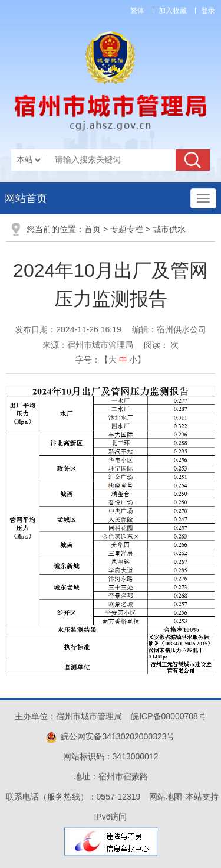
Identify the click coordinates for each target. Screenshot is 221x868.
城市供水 (169, 229)
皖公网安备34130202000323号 (110, 736)
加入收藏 (173, 11)
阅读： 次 (161, 345)
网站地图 (166, 797)
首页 (93, 229)
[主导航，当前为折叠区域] (203, 198)
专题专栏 (127, 229)
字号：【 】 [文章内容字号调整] (111, 360)
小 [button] (133, 360)
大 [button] (113, 360)
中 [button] (123, 360)
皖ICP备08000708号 (169, 716)
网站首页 (26, 198)
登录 (208, 11)
